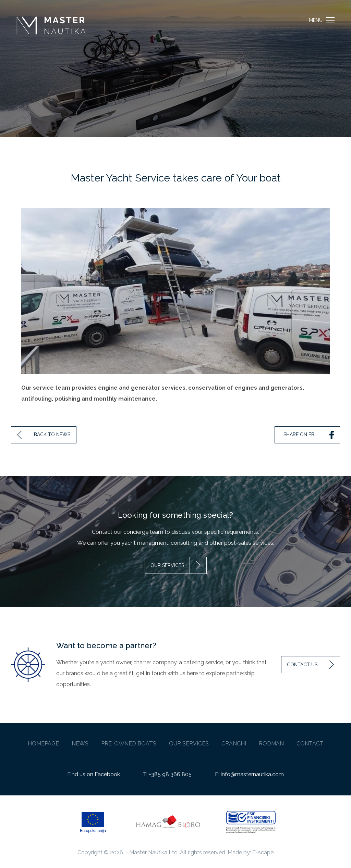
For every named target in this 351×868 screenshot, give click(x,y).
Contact (310, 744)
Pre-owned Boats (129, 744)
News (80, 744)
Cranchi (234, 744)
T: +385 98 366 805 (167, 774)
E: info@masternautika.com (249, 774)
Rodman (271, 744)
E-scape (263, 852)
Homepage (43, 744)
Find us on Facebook (94, 774)
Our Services (189, 744)
